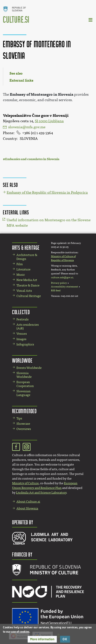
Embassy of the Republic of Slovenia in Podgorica (47, 193)
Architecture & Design (27, 257)
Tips (19, 418)
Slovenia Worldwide (24, 375)
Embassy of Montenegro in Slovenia (42, 94)
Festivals (22, 319)
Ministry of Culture (25, 483)
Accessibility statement (65, 287)
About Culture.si (28, 502)
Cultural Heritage (29, 296)
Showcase (23, 424)
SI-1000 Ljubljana (49, 121)
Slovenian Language (23, 393)
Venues (22, 334)
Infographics (25, 344)
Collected (21, 312)
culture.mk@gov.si (62, 277)
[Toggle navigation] (91, 20)
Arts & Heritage (26, 248)
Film (20, 264)
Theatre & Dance (28, 285)
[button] (42, 639)
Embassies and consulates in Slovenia (32, 159)
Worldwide (22, 360)
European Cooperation (25, 384)
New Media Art (27, 280)
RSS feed (56, 291)
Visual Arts (24, 291)
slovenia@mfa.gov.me (27, 127)
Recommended (24, 411)
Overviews (24, 429)
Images (21, 339)
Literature (23, 269)
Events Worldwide (29, 368)
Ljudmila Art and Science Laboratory (41, 493)
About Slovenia (27, 508)
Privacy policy (59, 283)
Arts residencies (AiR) (28, 326)
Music (21, 275)
